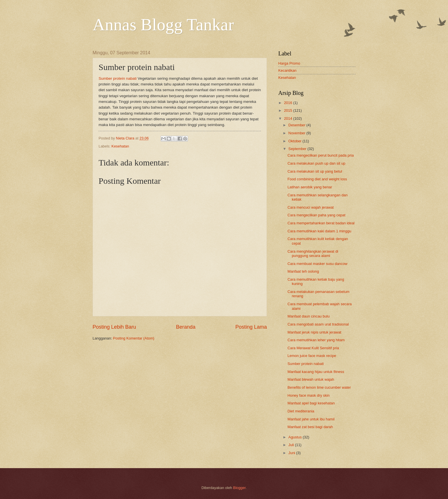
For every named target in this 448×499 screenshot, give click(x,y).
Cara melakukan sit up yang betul (315, 171)
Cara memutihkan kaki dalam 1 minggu (319, 231)
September (298, 149)
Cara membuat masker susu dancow (317, 264)
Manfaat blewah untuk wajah (311, 379)
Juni (292, 453)
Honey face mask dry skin (308, 395)
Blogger (239, 488)
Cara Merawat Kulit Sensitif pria (313, 348)
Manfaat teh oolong (303, 271)
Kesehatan (120, 146)
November (297, 133)
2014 (289, 118)
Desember (297, 125)
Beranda (186, 327)
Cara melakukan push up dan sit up (316, 163)
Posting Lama (251, 327)
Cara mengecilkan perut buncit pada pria (321, 155)
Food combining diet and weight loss (317, 179)
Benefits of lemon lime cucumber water (319, 387)
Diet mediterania (301, 411)
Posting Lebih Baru (114, 327)
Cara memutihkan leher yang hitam (316, 340)
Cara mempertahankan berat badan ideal (321, 223)
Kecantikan (287, 70)
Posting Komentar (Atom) (134, 338)
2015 (289, 110)
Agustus (295, 437)
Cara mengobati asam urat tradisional (318, 324)
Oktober (295, 141)
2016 (289, 103)
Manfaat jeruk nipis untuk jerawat (314, 332)
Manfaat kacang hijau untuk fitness (316, 372)
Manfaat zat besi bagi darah (310, 427)
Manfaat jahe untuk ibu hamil (311, 419)
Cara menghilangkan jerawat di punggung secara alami (313, 254)
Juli (292, 445)
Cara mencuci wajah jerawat (311, 207)
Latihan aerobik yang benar (310, 187)
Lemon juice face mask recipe (312, 356)
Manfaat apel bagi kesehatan (311, 403)
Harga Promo (289, 63)
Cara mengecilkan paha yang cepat (316, 215)
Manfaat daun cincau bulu (308, 316)
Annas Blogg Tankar (163, 25)
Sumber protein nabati (118, 78)
